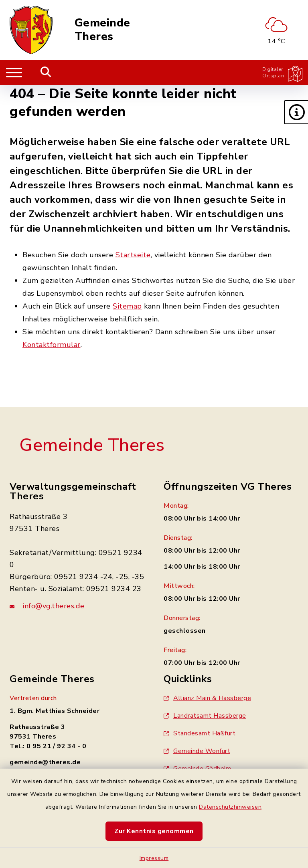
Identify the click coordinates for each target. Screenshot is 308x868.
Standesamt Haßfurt (200, 733)
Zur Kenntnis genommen (154, 831)
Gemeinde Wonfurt (197, 751)
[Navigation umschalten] (14, 73)
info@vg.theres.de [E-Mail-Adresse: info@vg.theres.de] (54, 606)
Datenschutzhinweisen (230, 807)
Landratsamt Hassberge (205, 716)
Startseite (133, 255)
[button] (296, 112)
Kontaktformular (52, 345)
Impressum (154, 858)
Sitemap (127, 306)
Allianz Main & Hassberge (207, 698)
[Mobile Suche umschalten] (46, 73)
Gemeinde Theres (102, 30)
